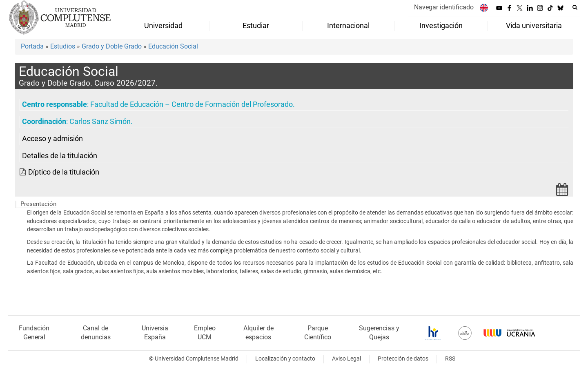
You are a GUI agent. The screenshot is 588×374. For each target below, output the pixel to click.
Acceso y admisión (52, 139)
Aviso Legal (346, 359)
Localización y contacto (285, 359)
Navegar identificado (444, 7)
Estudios (63, 46)
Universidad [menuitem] (163, 26)
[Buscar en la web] (575, 7)
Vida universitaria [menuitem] (534, 26)
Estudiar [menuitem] (256, 26)
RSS (450, 359)
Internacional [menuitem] (348, 26)
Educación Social (173, 46)
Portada (32, 46)
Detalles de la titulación (60, 156)
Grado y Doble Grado (112, 46)
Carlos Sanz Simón (100, 122)
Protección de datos (403, 359)
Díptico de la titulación (64, 172)
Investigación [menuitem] (441, 26)
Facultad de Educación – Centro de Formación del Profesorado (192, 104)
